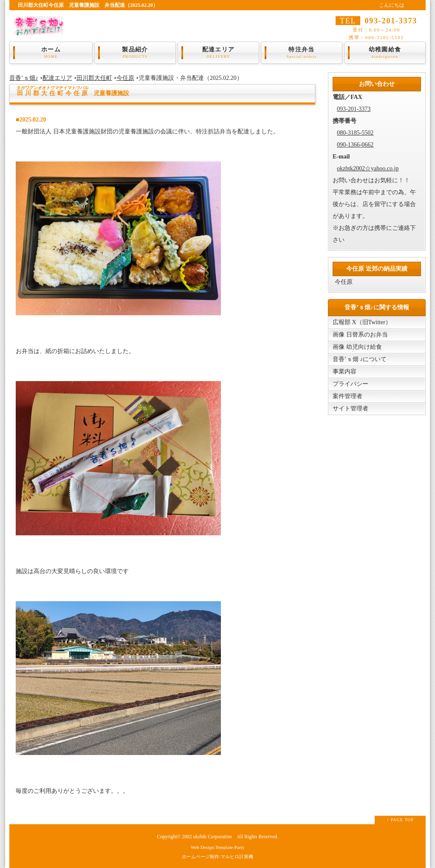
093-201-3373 (354, 109)
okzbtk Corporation (212, 837)
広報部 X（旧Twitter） (362, 322)
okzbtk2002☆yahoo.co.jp (368, 168)
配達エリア (218, 53)
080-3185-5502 (355, 133)
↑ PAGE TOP (400, 820)
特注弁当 (302, 53)
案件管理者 (347, 396)
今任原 (125, 78)
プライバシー (350, 384)
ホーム (51, 53)
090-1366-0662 (355, 145)
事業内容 (345, 372)
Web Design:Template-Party (218, 847)
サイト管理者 (350, 409)
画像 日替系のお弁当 (360, 335)
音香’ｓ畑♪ (24, 78)
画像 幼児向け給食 (357, 347)
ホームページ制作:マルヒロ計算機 (217, 857)
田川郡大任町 (94, 78)
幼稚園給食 (385, 53)
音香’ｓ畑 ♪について (360, 359)
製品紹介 (135, 53)
